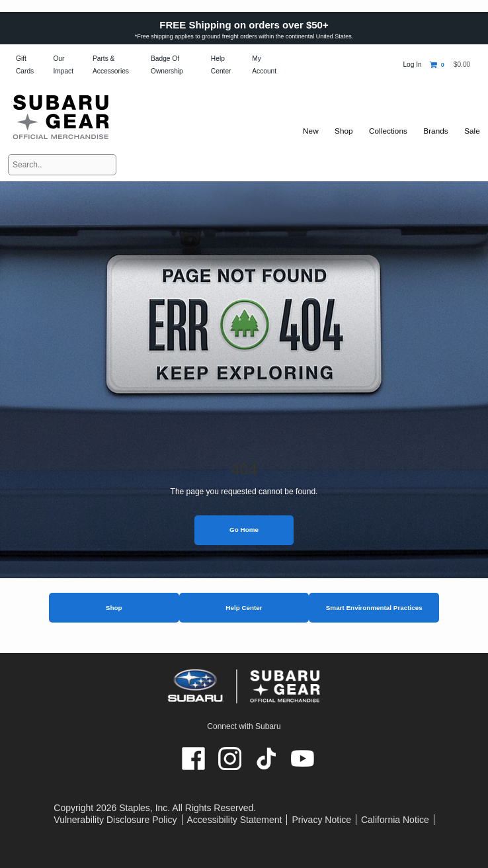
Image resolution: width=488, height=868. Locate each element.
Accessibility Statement (235, 820)
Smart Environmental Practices (374, 608)
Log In (412, 65)
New (305, 131)
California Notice (395, 820)
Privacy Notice (321, 820)
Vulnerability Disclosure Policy (115, 820)
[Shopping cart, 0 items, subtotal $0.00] (450, 65)
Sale (472, 131)
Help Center (244, 608)
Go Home (244, 530)
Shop (114, 608)
